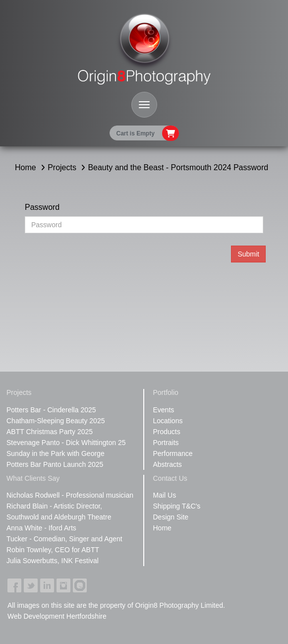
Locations (168, 421)
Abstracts (168, 464)
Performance (173, 453)
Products (167, 432)
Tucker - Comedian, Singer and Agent (64, 539)
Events (164, 410)
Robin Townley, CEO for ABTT (53, 550)
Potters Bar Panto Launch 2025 (55, 464)
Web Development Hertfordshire (57, 616)
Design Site (171, 517)
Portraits (166, 443)
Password (42, 207)
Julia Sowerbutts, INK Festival (53, 561)
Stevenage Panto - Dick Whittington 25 (66, 443)
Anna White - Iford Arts (41, 528)
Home (26, 167)
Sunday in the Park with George (56, 453)
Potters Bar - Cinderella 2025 (51, 410)
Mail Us (165, 495)
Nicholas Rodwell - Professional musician (70, 495)
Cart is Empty (136, 133)
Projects (62, 167)
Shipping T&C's (177, 506)
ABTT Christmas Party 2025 (50, 432)
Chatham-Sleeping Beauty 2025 (56, 421)
